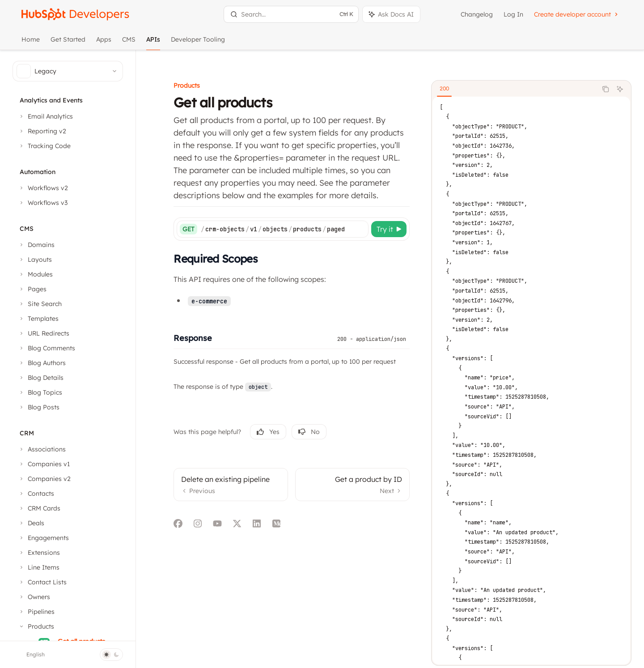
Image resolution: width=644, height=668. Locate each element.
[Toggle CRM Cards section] (39, 508)
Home (31, 43)
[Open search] (291, 14)
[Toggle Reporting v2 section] (42, 131)
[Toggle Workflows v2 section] (43, 188)
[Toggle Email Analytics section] (45, 116)
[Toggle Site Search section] (40, 304)
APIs (153, 43)
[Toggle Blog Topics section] (40, 392)
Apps (104, 43)
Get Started (68, 43)
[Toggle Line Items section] (39, 567)
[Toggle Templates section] (38, 319)
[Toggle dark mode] (111, 655)
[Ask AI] (623, 77)
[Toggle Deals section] (31, 523)
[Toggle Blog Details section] (41, 378)
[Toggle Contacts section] (36, 494)
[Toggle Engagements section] (43, 538)
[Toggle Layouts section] (35, 260)
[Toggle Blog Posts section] (39, 407)
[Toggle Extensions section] (39, 553)
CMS (129, 43)
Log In (513, 14)
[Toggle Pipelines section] (36, 612)
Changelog (477, 14)
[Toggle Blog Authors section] (42, 363)
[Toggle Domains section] (36, 245)
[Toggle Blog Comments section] (47, 348)
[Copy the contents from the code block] (609, 77)
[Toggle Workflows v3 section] (43, 203)
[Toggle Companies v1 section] (44, 464)
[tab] (448, 77)
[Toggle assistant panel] (391, 14)
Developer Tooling (198, 43)
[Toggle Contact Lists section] (42, 582)
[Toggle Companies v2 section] (44, 479)
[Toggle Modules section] (35, 274)
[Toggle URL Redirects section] (44, 333)
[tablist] (518, 77)
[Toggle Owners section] (34, 597)
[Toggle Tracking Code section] (44, 146)
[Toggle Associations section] (42, 449)
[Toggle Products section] (36, 626)
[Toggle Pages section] (32, 289)
